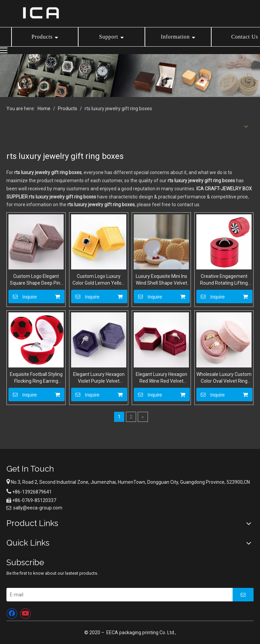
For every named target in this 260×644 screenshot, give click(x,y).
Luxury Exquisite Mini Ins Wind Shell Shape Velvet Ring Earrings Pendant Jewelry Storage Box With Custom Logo (161, 280)
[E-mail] (118, 595)
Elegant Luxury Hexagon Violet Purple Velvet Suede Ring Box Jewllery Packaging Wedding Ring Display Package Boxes (99, 378)
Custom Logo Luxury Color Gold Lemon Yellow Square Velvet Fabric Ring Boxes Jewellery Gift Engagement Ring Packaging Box (99, 280)
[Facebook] (12, 614)
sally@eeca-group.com (38, 508)
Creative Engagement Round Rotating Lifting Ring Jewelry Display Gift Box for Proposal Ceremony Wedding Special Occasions (224, 280)
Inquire (23, 296)
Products (42, 37)
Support (109, 37)
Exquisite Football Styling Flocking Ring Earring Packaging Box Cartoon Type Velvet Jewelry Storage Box (36, 378)
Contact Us (245, 37)
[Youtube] (25, 614)
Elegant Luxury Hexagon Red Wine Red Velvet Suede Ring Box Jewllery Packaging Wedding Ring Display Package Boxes (161, 378)
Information (175, 37)
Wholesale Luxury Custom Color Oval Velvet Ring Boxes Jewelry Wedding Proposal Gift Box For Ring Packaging (224, 378)
